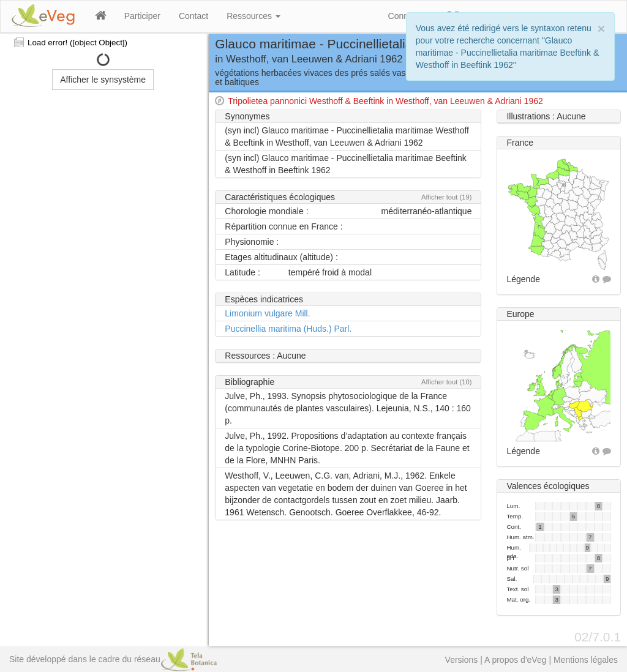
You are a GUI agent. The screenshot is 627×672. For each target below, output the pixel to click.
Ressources (253, 16)
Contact (193, 16)
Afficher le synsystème (103, 80)
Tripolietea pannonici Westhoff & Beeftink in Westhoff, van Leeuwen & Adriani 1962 (385, 101)
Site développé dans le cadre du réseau (113, 659)
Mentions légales (586, 660)
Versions (462, 660)
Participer (142, 16)
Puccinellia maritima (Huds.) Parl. (288, 329)
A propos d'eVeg (516, 660)
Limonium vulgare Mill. (267, 313)
